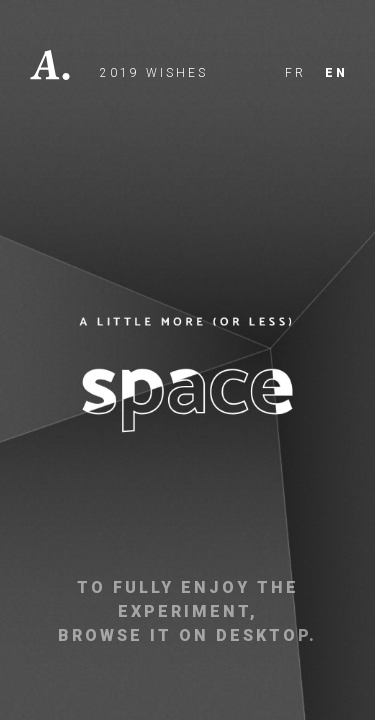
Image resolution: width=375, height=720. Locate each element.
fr (295, 73)
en (336, 73)
